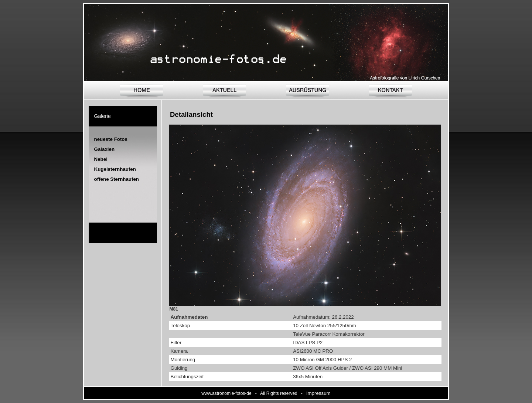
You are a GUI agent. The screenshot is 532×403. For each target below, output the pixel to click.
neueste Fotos (111, 139)
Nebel (101, 159)
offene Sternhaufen (117, 179)
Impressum (318, 393)
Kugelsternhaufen (115, 169)
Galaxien (105, 149)
